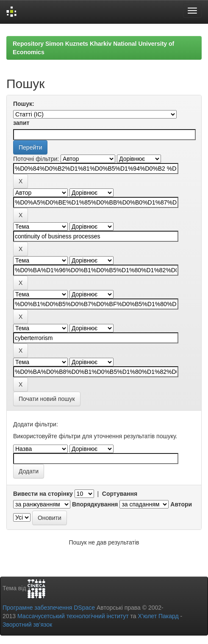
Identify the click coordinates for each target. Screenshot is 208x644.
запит (21, 123)
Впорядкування (95, 504)
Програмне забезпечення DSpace (49, 608)
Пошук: (24, 104)
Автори (181, 504)
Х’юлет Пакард (158, 616)
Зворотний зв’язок (27, 625)
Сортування (120, 494)
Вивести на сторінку (43, 494)
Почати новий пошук (47, 399)
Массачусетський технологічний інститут (73, 616)
